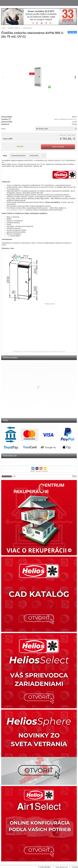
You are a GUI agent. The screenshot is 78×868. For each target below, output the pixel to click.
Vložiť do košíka (58, 147)
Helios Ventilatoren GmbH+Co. (65, 119)
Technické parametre (18, 156)
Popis (5, 156)
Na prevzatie (34, 156)
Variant (3, 129)
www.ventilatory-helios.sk (16, 210)
